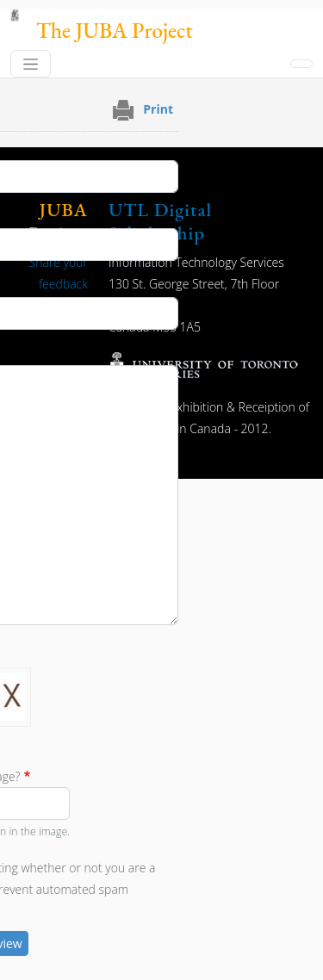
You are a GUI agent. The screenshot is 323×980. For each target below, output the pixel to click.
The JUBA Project (115, 31)
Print (158, 109)
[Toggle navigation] (31, 64)
